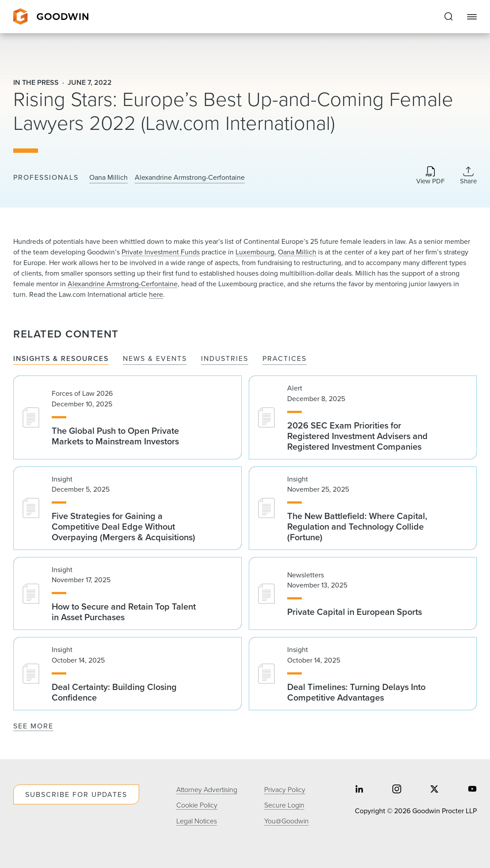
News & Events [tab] (155, 359)
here (156, 294)
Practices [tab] (285, 359)
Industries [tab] (225, 359)
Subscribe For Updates (76, 794)
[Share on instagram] (397, 790)
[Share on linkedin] (359, 790)
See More (33, 726)
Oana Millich (108, 178)
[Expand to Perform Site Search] (448, 17)
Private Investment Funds (161, 252)
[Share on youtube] (472, 790)
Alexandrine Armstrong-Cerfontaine (190, 178)
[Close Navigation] (472, 17)
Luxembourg (255, 252)
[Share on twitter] (434, 790)
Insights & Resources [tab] (61, 359)
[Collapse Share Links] (468, 175)
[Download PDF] (430, 176)
